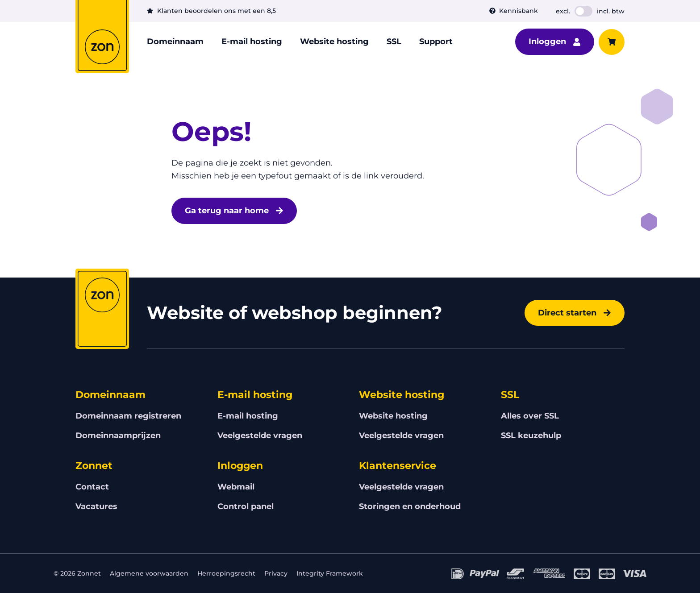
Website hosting (334, 41)
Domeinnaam (175, 41)
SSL (394, 41)
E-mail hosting (252, 41)
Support (436, 41)
